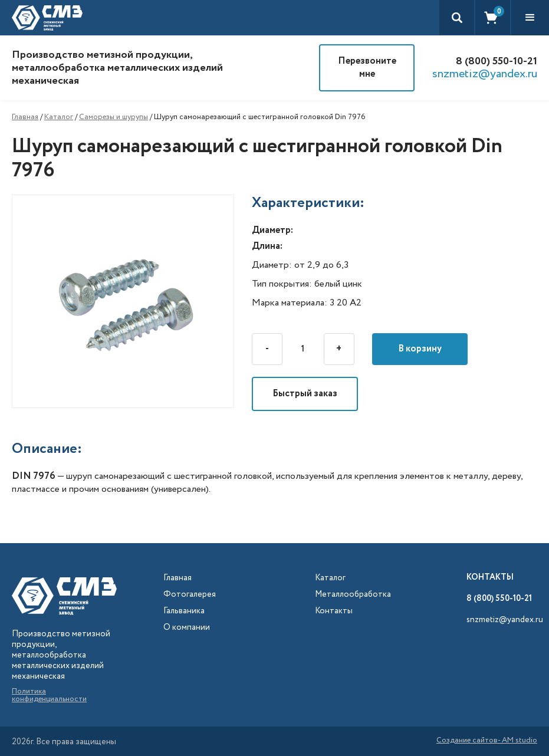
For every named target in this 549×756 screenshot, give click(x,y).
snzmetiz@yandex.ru (485, 74)
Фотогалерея (190, 595)
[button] (530, 18)
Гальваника (184, 611)
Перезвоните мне (367, 68)
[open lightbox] (132, 301)
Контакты (334, 611)
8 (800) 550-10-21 (497, 61)
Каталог (59, 117)
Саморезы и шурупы (114, 117)
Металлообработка (353, 595)
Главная (25, 117)
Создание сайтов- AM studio (487, 741)
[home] (47, 18)
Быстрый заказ (305, 394)
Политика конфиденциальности (49, 695)
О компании (187, 628)
